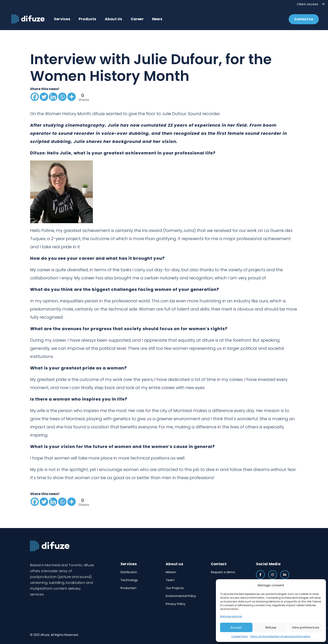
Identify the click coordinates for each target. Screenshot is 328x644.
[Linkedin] (53, 97)
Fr (324, 4)
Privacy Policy (176, 604)
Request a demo (223, 572)
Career (137, 19)
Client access (307, 4)
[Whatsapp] (62, 97)
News (157, 19)
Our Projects (175, 588)
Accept (236, 627)
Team (170, 580)
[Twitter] (44, 97)
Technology (129, 580)
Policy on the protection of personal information (280, 636)
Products (88, 19)
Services (62, 19)
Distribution (129, 572)
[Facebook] (35, 97)
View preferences (306, 627)
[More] (72, 97)
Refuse (271, 627)
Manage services (231, 616)
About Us (114, 19)
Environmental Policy (181, 596)
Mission (171, 572)
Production (128, 588)
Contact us (304, 19)
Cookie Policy (240, 636)
